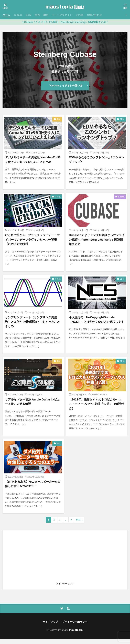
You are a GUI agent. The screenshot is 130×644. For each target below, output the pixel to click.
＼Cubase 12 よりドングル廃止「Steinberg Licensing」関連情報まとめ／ (65, 22)
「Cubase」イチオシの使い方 (65, 85)
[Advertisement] (65, 562)
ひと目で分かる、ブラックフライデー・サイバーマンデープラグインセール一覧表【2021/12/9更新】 (32, 244)
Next (78, 525)
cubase (18, 15)
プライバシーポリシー (75, 627)
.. (66, 525)
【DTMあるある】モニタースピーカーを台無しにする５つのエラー (33, 489)
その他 (79, 15)
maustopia (76, 635)
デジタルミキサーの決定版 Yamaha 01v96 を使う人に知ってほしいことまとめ (32, 162)
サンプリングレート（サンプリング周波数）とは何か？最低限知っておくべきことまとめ (32, 326)
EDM (29, 15)
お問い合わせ (94, 15)
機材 (46, 15)
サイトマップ (50, 627)
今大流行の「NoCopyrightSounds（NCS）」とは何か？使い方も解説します (96, 326)
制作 (38, 15)
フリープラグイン (62, 15)
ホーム (6, 15)
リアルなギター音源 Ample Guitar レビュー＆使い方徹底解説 (32, 406)
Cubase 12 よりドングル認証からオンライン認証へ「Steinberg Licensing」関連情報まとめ (97, 244)
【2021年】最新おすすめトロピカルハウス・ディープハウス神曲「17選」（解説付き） (97, 409)
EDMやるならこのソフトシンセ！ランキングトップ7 (97, 160)
